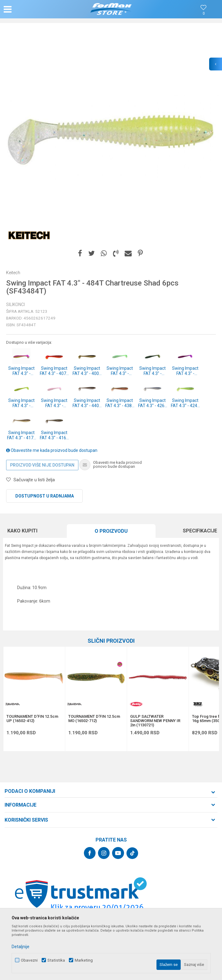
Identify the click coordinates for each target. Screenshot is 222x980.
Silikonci (15, 305)
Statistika (56, 960)
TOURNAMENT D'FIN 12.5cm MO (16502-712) (94, 719)
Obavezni (29, 960)
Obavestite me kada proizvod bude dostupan (52, 450)
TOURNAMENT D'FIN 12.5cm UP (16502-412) (32, 719)
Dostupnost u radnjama (45, 496)
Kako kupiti (22, 531)
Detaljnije (21, 947)
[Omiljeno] (204, 14)
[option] (111, 137)
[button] (36, 9)
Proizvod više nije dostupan (42, 465)
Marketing (84, 960)
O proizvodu (111, 531)
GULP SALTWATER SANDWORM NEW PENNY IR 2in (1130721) (155, 721)
